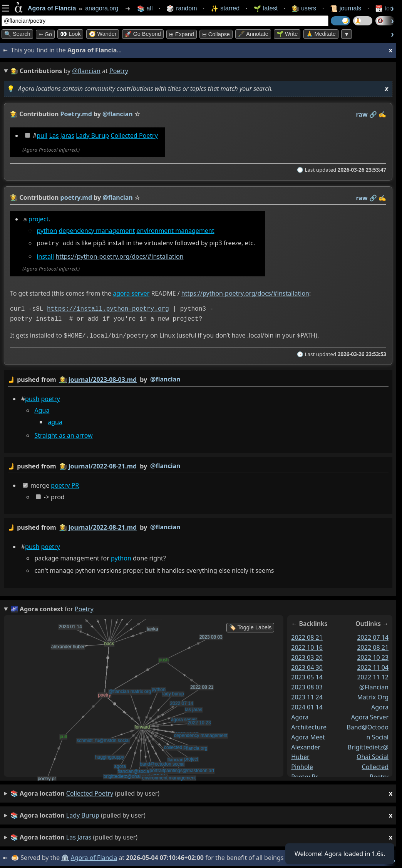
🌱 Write (287, 34)
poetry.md (76, 197)
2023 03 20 (307, 656)
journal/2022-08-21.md (103, 465)
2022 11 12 (373, 676)
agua (55, 420)
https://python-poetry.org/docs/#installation (119, 256)
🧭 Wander (103, 34)
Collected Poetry (134, 135)
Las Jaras (61, 135)
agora (380, 706)
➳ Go (45, 34)
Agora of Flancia (94, 856)
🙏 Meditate (321, 34)
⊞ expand (182, 34)
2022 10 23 (373, 656)
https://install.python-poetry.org (108, 308)
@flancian (86, 71)
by (198, 378)
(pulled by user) (201, 792)
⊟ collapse (216, 34)
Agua (42, 409)
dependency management (97, 231)
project (39, 219)
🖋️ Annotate (253, 34)
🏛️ (65, 856)
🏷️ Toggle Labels (250, 626)
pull (42, 135)
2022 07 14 (373, 636)
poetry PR (65, 484)
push (32, 397)
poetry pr (304, 775)
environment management (175, 231)
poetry (51, 397)
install (45, 256)
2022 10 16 (307, 646)
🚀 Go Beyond (143, 34)
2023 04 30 (307, 666)
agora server (131, 292)
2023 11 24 (307, 696)
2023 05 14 (307, 676)
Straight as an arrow (63, 434)
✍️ (382, 114)
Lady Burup (92, 135)
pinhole (302, 765)
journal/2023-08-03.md (103, 378)
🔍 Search (17, 34)
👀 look (70, 34)
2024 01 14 (307, 706)
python (47, 231)
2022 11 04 (373, 666)
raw (362, 114)
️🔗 (373, 114)
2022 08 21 (307, 636)
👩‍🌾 (14, 114)
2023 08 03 (307, 686)
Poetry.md (76, 114)
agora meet (308, 735)
